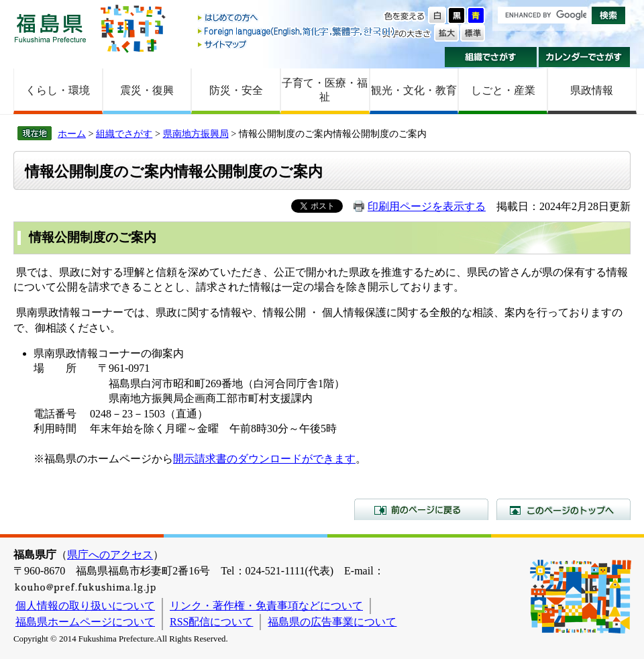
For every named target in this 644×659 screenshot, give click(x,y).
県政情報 (592, 90)
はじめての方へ (297, 18)
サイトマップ (297, 44)
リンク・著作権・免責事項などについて (266, 606)
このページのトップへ (563, 509)
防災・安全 (236, 90)
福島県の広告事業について (332, 622)
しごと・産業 (503, 90)
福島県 (50, 28)
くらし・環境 (58, 90)
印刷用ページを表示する (427, 206)
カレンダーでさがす (585, 57)
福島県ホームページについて (85, 622)
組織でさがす (491, 57)
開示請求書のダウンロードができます (264, 459)
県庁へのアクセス (110, 555)
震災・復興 (147, 90)
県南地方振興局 (196, 134)
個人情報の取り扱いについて (85, 606)
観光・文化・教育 (414, 90)
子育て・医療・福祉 (325, 90)
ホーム (72, 134)
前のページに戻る (421, 509)
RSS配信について (211, 622)
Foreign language (297, 31)
